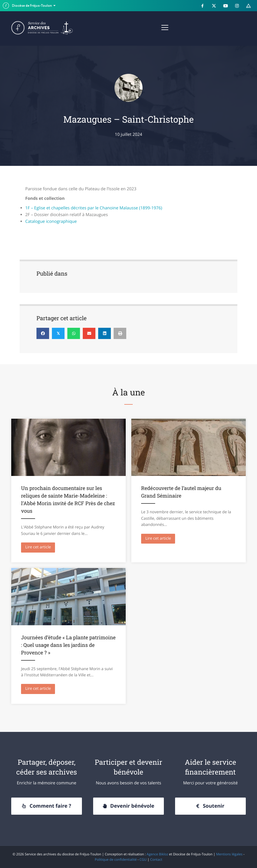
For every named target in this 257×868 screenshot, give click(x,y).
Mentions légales (229, 854)
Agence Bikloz (158, 854)
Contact (156, 859)
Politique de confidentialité (116, 859)
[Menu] (165, 28)
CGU (143, 859)
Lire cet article (40, 547)
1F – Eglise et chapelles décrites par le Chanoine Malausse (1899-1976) (94, 208)
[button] (47, 806)
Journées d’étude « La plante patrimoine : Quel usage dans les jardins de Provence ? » (68, 645)
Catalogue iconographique (51, 221)
